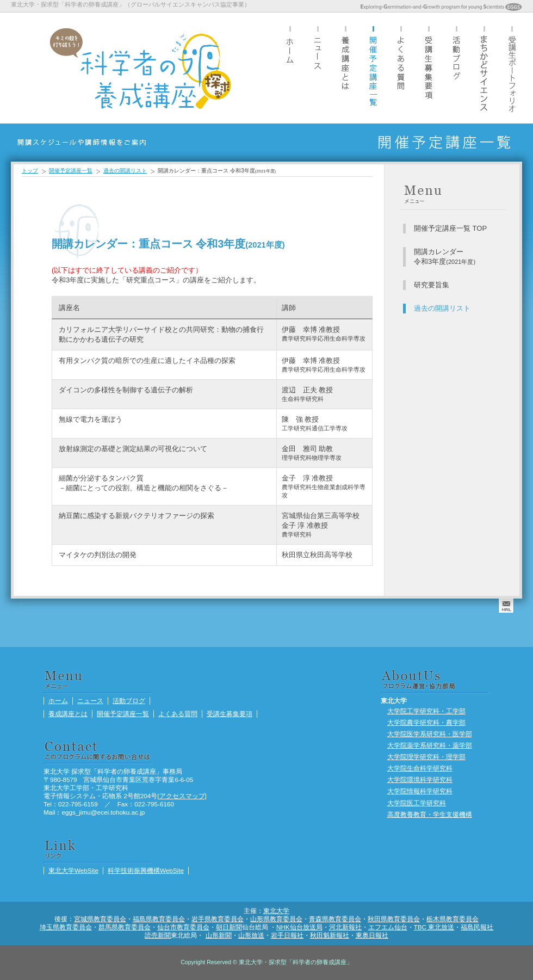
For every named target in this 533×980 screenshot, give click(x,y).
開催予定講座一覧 (373, 68)
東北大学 (276, 911)
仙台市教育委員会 (183, 927)
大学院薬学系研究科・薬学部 (430, 745)
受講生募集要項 (429, 68)
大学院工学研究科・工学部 (426, 711)
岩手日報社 (287, 935)
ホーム (290, 68)
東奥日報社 (372, 935)
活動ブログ (456, 68)
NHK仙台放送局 (299, 927)
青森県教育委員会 (335, 919)
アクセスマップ (182, 796)
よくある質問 (401, 68)
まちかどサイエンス (484, 68)
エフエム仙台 (388, 927)
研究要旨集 (432, 285)
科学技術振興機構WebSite (146, 870)
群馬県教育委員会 (125, 927)
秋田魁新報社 (330, 935)
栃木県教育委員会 (453, 919)
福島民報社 (477, 927)
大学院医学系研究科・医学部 (430, 734)
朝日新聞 (229, 927)
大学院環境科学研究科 (420, 779)
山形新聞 (219, 935)
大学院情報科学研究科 (420, 791)
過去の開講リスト (125, 171)
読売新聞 (158, 935)
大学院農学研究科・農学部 (426, 722)
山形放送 (251, 935)
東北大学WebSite (73, 870)
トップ (30, 171)
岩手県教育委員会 (218, 919)
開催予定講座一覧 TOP (450, 228)
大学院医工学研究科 (417, 803)
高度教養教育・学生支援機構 (430, 814)
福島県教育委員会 (159, 919)
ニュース (318, 68)
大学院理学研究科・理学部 (426, 757)
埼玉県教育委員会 (66, 927)
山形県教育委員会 (276, 919)
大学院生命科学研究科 (420, 768)
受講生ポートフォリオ (512, 68)
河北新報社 (345, 927)
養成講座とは (345, 68)
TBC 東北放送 (434, 927)
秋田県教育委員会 (394, 919)
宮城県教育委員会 (100, 919)
